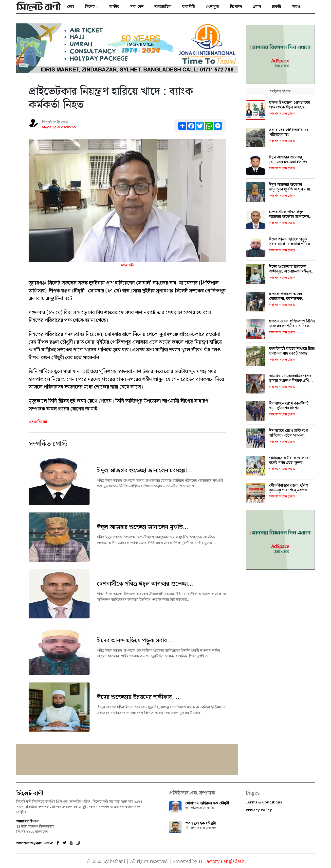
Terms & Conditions (264, 802)
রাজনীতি (189, 7)
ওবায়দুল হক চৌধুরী (201, 823)
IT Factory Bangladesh (221, 861)
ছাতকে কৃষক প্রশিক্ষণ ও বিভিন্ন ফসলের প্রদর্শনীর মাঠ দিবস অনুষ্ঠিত (292, 326)
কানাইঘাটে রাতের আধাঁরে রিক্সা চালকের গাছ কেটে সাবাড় (292, 351)
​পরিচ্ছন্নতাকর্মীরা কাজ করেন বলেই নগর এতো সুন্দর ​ (290, 460)
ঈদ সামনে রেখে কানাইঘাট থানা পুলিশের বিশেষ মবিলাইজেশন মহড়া (289, 408)
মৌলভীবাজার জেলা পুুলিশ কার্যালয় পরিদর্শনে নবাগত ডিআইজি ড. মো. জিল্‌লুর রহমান (289, 493)
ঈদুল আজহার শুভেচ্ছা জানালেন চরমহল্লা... (144, 471)
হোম (71, 7)
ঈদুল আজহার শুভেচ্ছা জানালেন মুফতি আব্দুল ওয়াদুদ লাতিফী (291, 189)
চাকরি (276, 7)
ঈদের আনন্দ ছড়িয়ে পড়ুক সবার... (135, 641)
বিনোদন (236, 7)
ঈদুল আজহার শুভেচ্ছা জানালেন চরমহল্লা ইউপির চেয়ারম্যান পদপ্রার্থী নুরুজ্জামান (292, 162)
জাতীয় (114, 7)
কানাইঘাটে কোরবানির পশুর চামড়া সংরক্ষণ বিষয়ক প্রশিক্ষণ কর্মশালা (292, 381)
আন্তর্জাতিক (163, 7)
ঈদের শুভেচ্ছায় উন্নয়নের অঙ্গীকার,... (138, 697)
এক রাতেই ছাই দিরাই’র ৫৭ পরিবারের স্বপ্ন (289, 132)
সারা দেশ (137, 7)
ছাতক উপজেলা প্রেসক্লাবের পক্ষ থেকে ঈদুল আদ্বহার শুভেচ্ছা (290, 107)
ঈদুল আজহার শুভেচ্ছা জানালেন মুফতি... (142, 527)
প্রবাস (257, 7)
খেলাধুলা (212, 7)
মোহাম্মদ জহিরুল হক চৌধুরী (207, 803)
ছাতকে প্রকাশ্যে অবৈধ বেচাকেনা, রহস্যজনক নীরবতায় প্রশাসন (285, 299)
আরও (296, 7)
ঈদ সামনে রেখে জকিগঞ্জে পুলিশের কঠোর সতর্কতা (289, 433)
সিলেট (90, 7)
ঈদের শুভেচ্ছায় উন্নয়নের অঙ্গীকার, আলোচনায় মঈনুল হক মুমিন (290, 271)
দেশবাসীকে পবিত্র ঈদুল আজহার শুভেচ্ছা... (145, 584)
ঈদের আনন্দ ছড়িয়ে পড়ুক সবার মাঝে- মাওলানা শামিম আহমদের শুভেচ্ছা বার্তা (289, 244)
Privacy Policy (259, 810)
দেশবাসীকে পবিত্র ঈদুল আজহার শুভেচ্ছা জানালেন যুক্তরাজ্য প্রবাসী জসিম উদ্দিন (290, 217)
